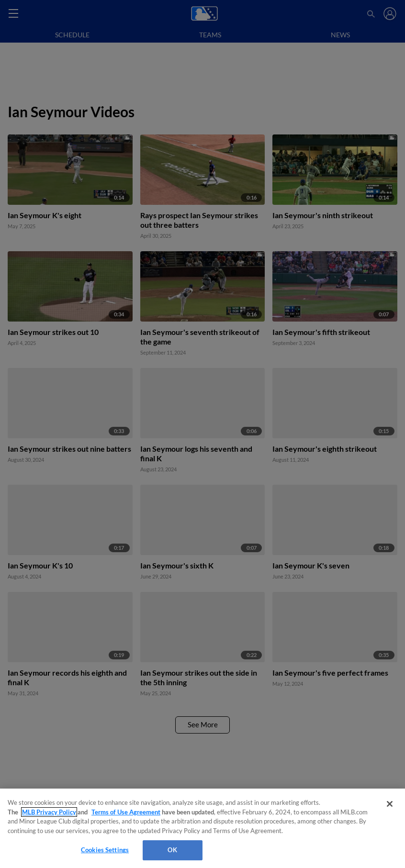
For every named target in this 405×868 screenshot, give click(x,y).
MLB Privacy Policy (49, 812)
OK (172, 850)
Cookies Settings (105, 850)
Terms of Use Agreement (126, 812)
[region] (202, 828)
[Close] (390, 804)
